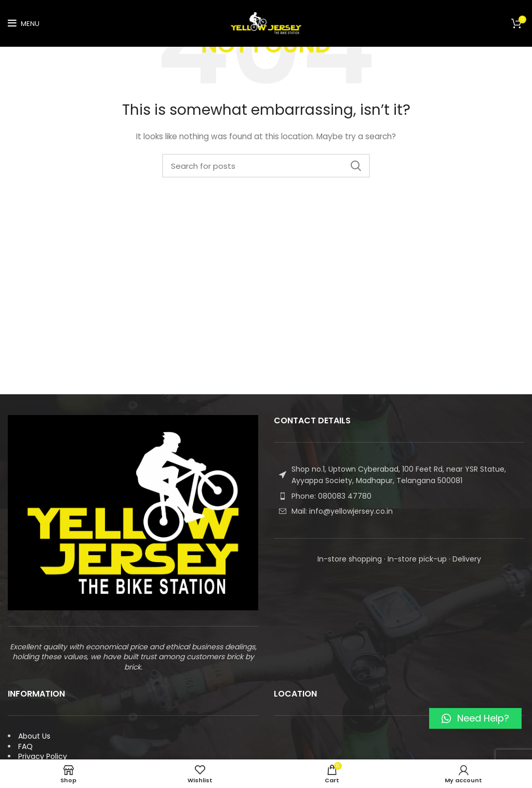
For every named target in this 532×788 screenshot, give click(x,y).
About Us (34, 736)
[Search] (266, 166)
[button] (475, 718)
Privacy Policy (43, 756)
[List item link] (399, 496)
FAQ (25, 746)
